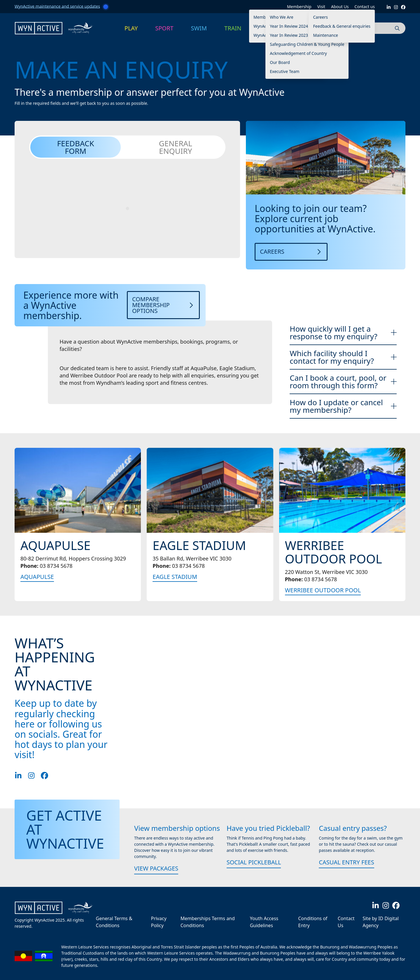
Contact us (365, 7)
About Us (340, 7)
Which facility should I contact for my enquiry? (343, 357)
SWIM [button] (199, 28)
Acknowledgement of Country (298, 53)
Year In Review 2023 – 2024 (296, 35)
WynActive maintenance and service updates (57, 6)
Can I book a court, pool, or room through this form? (343, 382)
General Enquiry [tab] (176, 147)
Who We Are (281, 17)
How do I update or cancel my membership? (343, 406)
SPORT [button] (164, 28)
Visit (321, 7)
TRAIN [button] (233, 28)
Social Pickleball (254, 862)
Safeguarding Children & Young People (307, 44)
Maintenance (325, 35)
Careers (320, 17)
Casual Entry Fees (346, 862)
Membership (299, 7)
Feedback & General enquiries (342, 26)
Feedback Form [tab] (76, 147)
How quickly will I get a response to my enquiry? (343, 333)
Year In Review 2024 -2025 (295, 26)
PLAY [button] (131, 28)
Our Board (280, 62)
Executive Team (285, 71)
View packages (156, 868)
